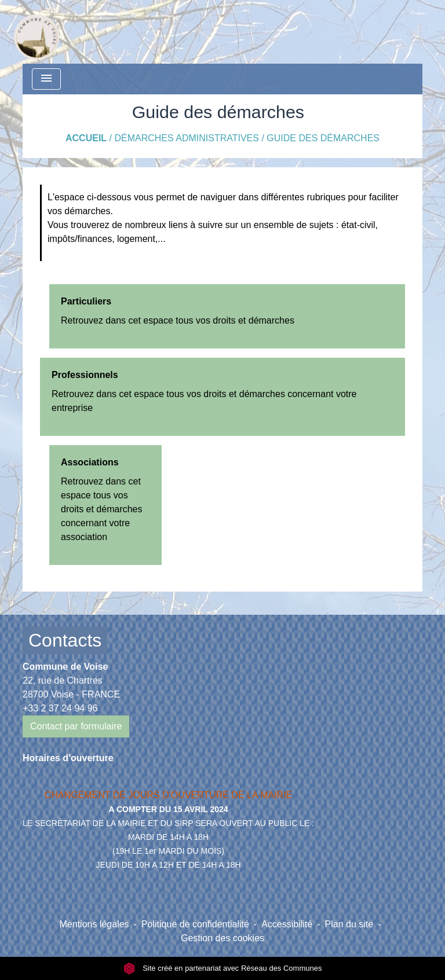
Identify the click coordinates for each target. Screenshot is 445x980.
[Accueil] (37, 32)
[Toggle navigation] (46, 79)
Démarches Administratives (187, 138)
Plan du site (349, 924)
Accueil (86, 138)
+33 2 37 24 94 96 (60, 708)
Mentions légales (94, 924)
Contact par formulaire (76, 726)
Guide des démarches (323, 138)
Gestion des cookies (222, 938)
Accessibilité (287, 924)
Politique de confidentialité (195, 924)
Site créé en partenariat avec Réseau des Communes (223, 968)
